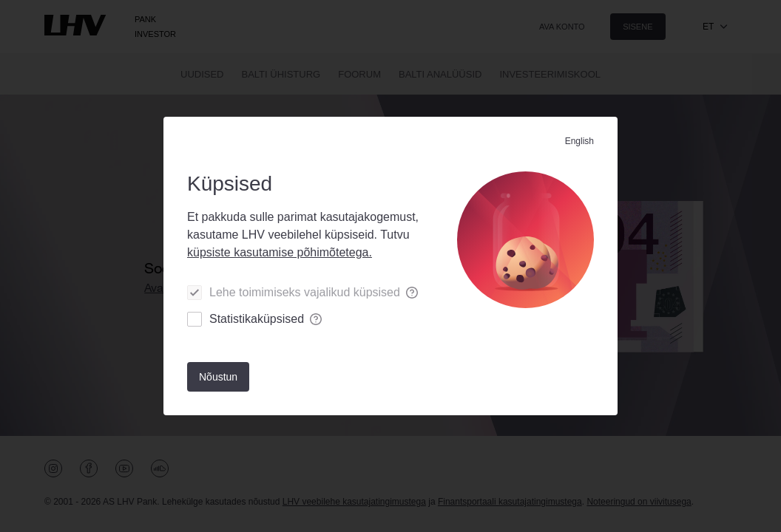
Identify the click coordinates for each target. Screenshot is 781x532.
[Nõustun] (218, 377)
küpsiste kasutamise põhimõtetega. (280, 252)
